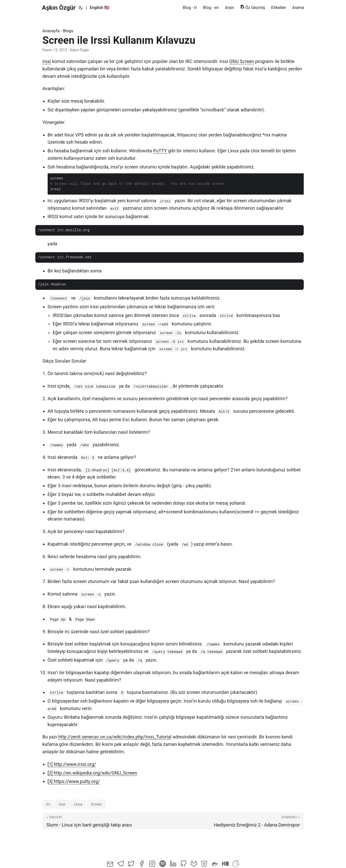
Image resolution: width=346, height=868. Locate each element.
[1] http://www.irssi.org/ (72, 764)
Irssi (62, 804)
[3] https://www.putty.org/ (74, 781)
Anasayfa (51, 31)
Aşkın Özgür (59, 8)
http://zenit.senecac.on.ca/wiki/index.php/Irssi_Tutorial (115, 737)
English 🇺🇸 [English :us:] (100, 8)
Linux (78, 804)
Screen (96, 804)
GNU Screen (242, 61)
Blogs (68, 31)
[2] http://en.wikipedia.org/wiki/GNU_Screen (92, 773)
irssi (47, 61)
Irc (48, 804)
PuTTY (160, 151)
